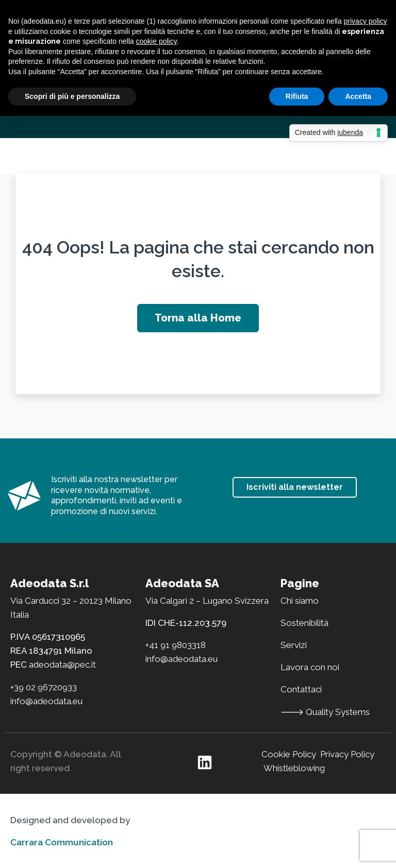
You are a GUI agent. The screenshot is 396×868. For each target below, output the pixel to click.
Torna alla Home (198, 318)
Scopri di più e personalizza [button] (72, 96)
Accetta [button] (358, 96)
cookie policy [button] (156, 41)
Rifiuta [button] (297, 96)
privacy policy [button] (366, 21)
